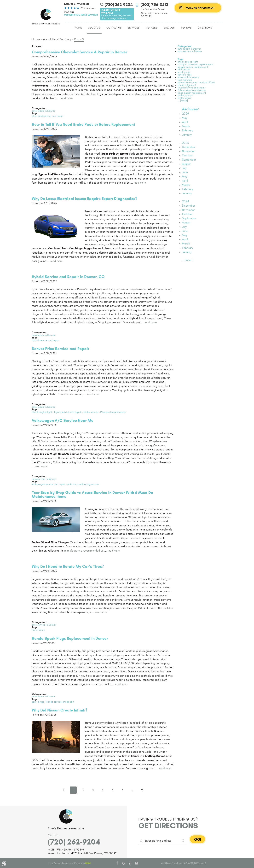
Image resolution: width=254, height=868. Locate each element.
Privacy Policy (68, 863)
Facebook (117, 863)
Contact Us (114, 28)
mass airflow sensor (188, 77)
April (185, 122)
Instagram (137, 863)
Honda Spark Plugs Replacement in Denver (70, 638)
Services (134, 28)
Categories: (185, 46)
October (187, 155)
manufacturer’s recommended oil (84, 551)
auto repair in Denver (43, 111)
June (185, 172)
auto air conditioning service (83, 484)
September (189, 160)
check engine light (42, 412)
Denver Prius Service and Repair (61, 349)
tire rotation (38, 630)
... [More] (183, 101)
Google (124, 863)
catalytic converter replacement (195, 64)
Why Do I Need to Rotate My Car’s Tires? (68, 566)
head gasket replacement (192, 93)
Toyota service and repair (68, 412)
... (132, 790)
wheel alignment (187, 85)
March (186, 126)
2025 (185, 143)
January (187, 135)
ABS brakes (184, 70)
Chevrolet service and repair (48, 116)
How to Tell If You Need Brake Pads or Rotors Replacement (83, 124)
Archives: (190, 109)
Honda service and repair (60, 702)
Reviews (186, 28)
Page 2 (79, 39)
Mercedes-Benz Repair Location (81, 15)
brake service (91, 412)
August (186, 164)
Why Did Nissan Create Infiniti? (60, 710)
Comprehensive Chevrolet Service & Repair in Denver (79, 52)
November (188, 151)
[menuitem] (78, 28)
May (185, 118)
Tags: (181, 59)
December (189, 147)
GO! (198, 839)
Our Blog (65, 39)
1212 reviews (88, 8)
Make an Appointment (200, 8)
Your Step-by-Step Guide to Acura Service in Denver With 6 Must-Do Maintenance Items (92, 495)
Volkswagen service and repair (49, 484)
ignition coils (185, 75)
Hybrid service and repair (46, 340)
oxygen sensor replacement (193, 67)
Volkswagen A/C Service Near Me (63, 420)
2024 (186, 201)
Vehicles (151, 28)
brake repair (184, 98)
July (184, 168)
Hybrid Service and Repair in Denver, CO (68, 277)
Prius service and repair (113, 412)
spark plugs (38, 702)
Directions (205, 28)
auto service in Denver (44, 479)
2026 (185, 114)
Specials (169, 28)
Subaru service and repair (192, 90)
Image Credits (54, 863)
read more (66, 98)
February (188, 131)
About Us (94, 28)
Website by (83, 863)
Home (78, 28)
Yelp (130, 863)
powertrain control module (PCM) (196, 82)
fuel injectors (185, 80)
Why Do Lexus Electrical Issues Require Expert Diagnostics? (84, 199)
